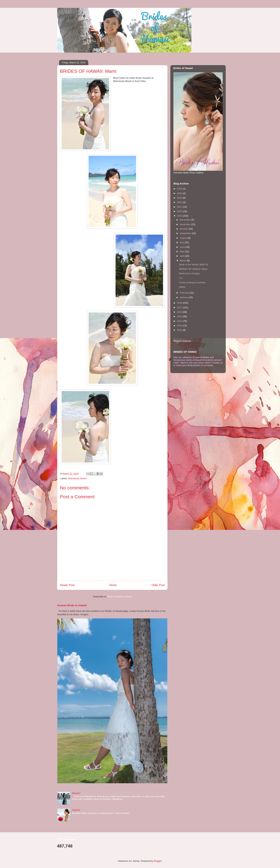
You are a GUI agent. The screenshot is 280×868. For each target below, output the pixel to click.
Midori (182, 287)
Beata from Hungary (189, 273)
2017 (180, 308)
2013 (180, 326)
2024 (180, 193)
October (184, 229)
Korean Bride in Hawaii (72, 605)
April (182, 256)
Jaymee (76, 810)
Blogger (157, 861)
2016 (180, 312)
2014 (180, 321)
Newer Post (67, 585)
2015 (180, 316)
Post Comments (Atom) (119, 597)
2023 (180, 198)
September (186, 233)
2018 (180, 303)
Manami (76, 793)
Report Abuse (182, 341)
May (182, 251)
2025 (180, 189)
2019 (180, 216)
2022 (180, 202)
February (185, 293)
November (186, 224)
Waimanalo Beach (78, 478)
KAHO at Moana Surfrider (192, 283)
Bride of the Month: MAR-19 (193, 265)
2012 (180, 330)
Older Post (158, 585)
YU (181, 278)
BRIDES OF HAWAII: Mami (193, 269)
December (186, 220)
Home (113, 585)
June (183, 247)
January (184, 297)
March (183, 261)
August (184, 238)
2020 (180, 211)
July (182, 242)
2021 (180, 207)
